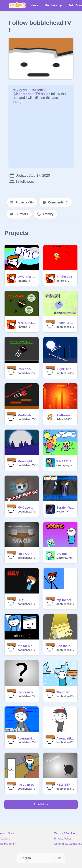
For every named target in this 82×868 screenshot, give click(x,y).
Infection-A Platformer (27, 369)
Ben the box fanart (66, 646)
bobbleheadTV (65, 327)
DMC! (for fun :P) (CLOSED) (27, 277)
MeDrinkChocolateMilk (66, 558)
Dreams (62, 554)
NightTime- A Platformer (66, 369)
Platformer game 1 (66, 415)
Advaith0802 (64, 419)
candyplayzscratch (66, 465)
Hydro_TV (63, 512)
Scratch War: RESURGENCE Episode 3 (66, 508)
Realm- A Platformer (66, 323)
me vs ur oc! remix (27, 692)
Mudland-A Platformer (27, 415)
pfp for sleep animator (27, 646)
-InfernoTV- (24, 281)
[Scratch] (17, 5)
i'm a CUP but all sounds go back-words (27, 554)
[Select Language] (41, 858)
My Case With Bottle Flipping (27, 508)
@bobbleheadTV (26, 94)
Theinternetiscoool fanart (66, 692)
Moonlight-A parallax (27, 461)
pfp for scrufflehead (66, 600)
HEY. (21, 600)
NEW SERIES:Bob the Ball (66, 785)
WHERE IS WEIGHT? (66, 461)
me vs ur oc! (26, 785)
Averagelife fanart (27, 738)
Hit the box (64, 277)
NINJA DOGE (27, 323)
